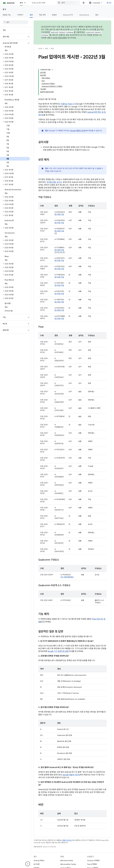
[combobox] (68, 3)
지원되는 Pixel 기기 (68, 104)
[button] (14, 37)
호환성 (54, 15)
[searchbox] (15, 22)
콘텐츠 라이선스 (67, 840)
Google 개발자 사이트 (78, 131)
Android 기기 (68, 15)
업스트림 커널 (59, 214)
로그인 (109, 3)
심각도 (59, 182)
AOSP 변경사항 (59, 38)
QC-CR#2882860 (67, 577)
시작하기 (20, 15)
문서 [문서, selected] (21, 3)
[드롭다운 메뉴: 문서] (26, 3)
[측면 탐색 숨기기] (28, 864)
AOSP (40, 49)
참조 (97, 15)
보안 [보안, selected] (31, 15)
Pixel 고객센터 (92, 864)
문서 (4, 9)
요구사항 (37, 864)
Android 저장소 (39, 861)
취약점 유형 (51, 182)
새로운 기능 (7, 15)
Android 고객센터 (93, 861)
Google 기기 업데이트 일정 (58, 651)
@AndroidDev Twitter (68, 864)
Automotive (84, 15)
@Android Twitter (67, 861)
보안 (52, 49)
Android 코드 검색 (38, 3)
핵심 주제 (42, 15)
